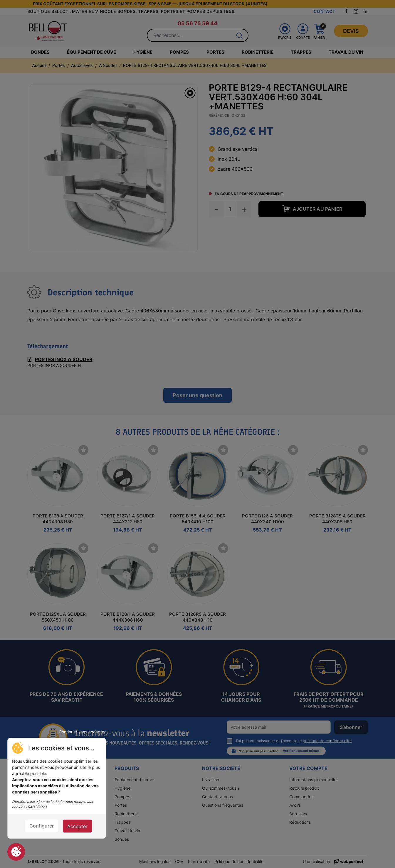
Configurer (42, 826)
